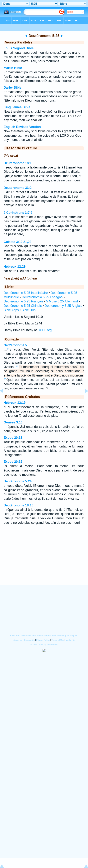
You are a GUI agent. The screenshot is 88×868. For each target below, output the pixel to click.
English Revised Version (22, 127)
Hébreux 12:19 (15, 403)
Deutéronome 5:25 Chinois (23, 306)
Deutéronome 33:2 (18, 188)
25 (17, 366)
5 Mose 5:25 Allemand (62, 301)
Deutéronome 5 (15, 345)
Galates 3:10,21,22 (18, 242)
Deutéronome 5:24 (18, 481)
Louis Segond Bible (19, 48)
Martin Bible (13, 68)
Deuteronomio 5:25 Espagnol (43, 297)
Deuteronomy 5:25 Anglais (63, 306)
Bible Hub (29, 310)
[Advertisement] (44, 562)
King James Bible (17, 107)
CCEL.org (45, 330)
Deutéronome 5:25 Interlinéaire (26, 293)
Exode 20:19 (13, 462)
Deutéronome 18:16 (18, 163)
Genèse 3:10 (13, 422)
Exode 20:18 (13, 438)
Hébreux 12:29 (15, 267)
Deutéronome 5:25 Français (23, 301)
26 (5, 379)
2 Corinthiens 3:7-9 (18, 213)
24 (8, 349)
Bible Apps (11, 310)
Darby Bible (13, 88)
